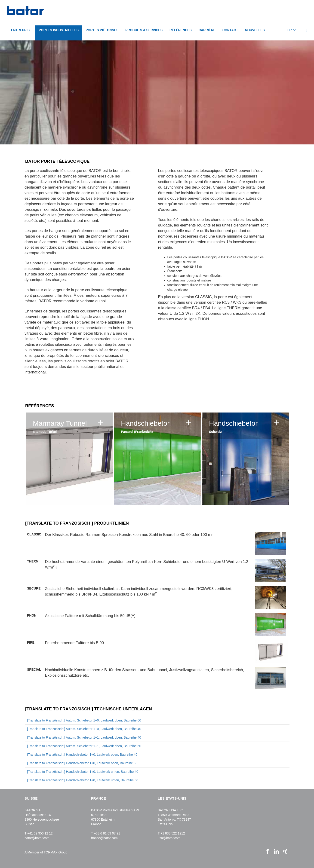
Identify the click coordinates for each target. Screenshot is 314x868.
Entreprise (21, 30)
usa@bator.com (169, 838)
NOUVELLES (255, 30)
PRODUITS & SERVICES (144, 30)
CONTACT (230, 30)
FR (290, 30)
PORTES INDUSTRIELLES (59, 30)
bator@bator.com (37, 838)
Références (181, 30)
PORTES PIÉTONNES (102, 30)
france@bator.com (104, 838)
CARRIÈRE (207, 30)
